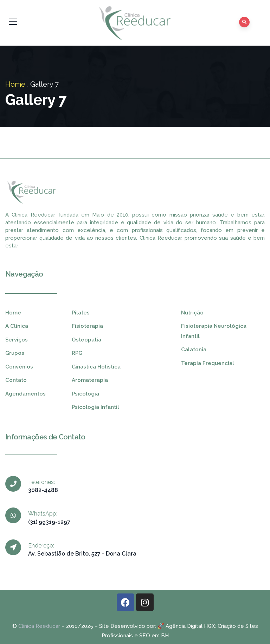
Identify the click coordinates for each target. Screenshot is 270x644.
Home (15, 84)
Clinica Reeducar (39, 626)
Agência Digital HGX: (191, 626)
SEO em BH (154, 636)
